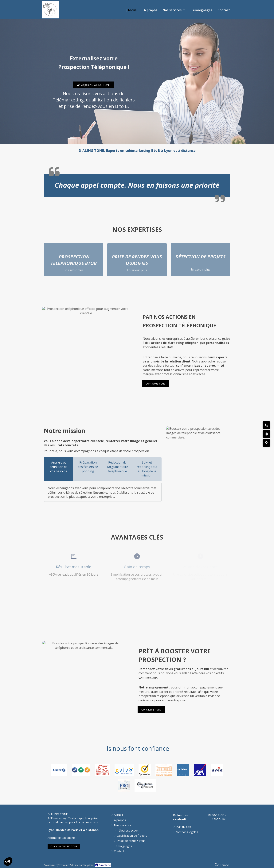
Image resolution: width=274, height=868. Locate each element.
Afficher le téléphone (61, 838)
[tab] (59, 469)
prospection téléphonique (157, 696)
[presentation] (59, 469)
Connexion (223, 864)
